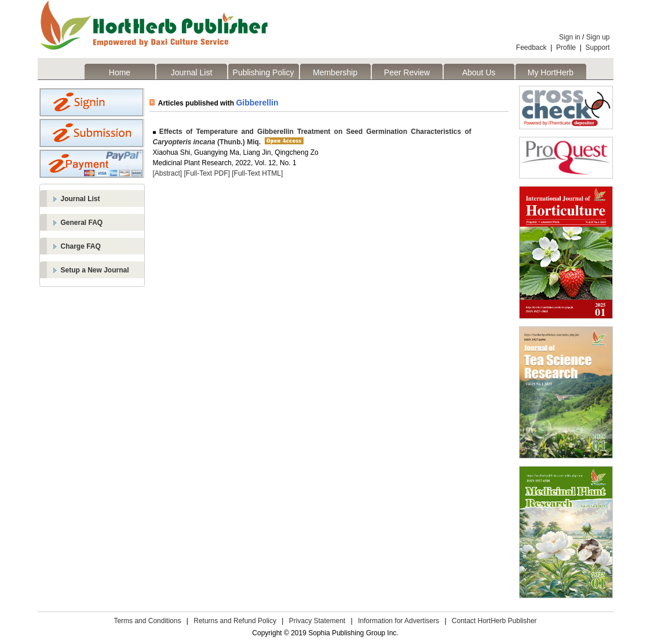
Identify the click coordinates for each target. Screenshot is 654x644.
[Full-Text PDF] (207, 173)
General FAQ (82, 223)
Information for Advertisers (399, 621)
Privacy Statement (317, 621)
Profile (566, 48)
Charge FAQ (81, 246)
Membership (335, 72)
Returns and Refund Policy (235, 621)
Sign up (598, 37)
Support (597, 48)
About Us (479, 72)
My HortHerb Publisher (551, 74)
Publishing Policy (264, 72)
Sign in (570, 37)
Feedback (531, 48)
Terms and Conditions (147, 621)
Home (120, 72)
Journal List (192, 72)
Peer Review (407, 72)
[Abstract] (168, 173)
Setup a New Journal (95, 270)
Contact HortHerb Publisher (494, 621)
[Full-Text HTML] (257, 173)
